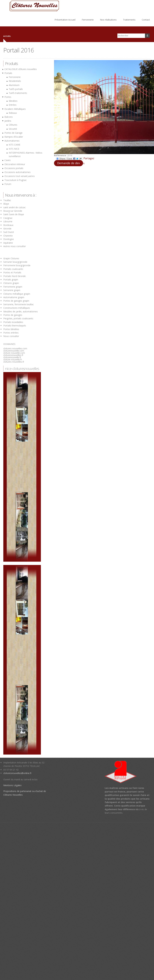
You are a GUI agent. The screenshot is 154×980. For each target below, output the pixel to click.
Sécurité (13, 129)
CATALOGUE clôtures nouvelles (21, 69)
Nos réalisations (108, 20)
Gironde (7, 229)
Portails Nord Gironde (14, 276)
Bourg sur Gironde (13, 211)
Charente (8, 236)
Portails (8, 73)
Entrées (13, 105)
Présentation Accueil (65, 20)
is (84, 163)
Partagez (75, 158)
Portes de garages (13, 315)
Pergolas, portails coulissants (18, 318)
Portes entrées (11, 333)
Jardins (8, 121)
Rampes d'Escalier (14, 137)
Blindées (13, 101)
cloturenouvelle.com (14, 351)
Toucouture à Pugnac (16, 180)
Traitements (129, 20)
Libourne (8, 221)
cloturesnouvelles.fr (13, 355)
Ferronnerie (88, 20)
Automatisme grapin (14, 297)
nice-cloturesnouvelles (22, 369)
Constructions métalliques (17, 308)
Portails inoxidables (13, 322)
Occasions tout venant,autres (20, 176)
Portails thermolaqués (15, 326)
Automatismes (12, 141)
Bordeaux (8, 225)
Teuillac (7, 200)
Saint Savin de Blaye (14, 214)
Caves (8, 160)
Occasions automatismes (18, 172)
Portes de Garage (13, 133)
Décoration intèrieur (15, 164)
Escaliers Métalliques (15, 109)
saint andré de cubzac (14, 207)
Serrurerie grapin (12, 290)
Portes (8, 97)
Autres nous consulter (15, 246)
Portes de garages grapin (16, 301)
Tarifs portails (16, 89)
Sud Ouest (9, 232)
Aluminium (14, 85)
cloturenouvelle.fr (12, 357)
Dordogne (9, 239)
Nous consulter (11, 336)
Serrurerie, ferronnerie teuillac (19, 304)
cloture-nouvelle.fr (13, 360)
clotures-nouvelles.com (15, 348)
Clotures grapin (11, 283)
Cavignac (8, 218)
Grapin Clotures (11, 258)
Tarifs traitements (18, 93)
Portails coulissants (13, 269)
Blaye (6, 204)
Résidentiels (15, 81)
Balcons (9, 117)
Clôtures (13, 125)
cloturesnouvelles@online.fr (17, 773)
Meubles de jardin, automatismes (21, 311)
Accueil (7, 36)
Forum (8, 184)
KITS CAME (14, 145)
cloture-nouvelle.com (14, 353)
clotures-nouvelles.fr (14, 362)
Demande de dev (69, 163)
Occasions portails (14, 168)
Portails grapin (11, 280)
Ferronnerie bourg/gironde (17, 265)
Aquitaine (8, 243)
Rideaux (13, 113)
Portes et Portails (12, 272)
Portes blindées (11, 329)
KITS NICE (14, 149)
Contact (146, 20)
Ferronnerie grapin (13, 287)
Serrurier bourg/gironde (15, 262)
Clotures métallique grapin (17, 294)
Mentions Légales (12, 785)
